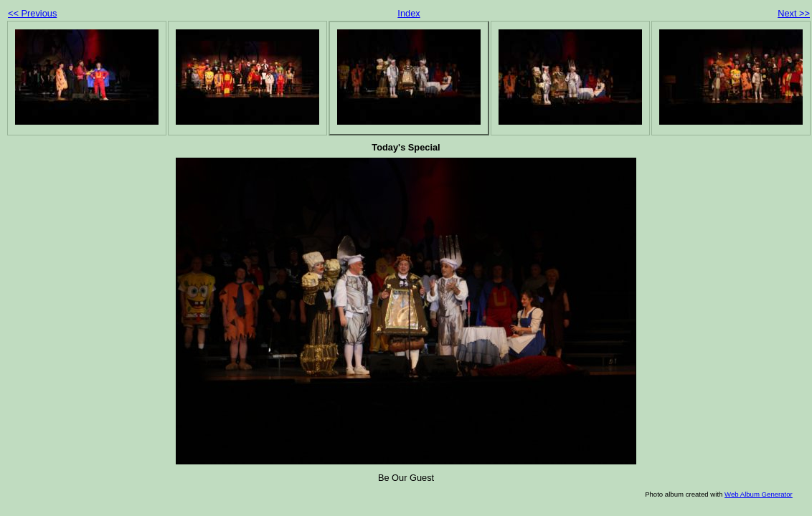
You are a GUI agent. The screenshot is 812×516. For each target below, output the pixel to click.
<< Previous (32, 13)
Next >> (794, 13)
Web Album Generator (759, 494)
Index (409, 13)
